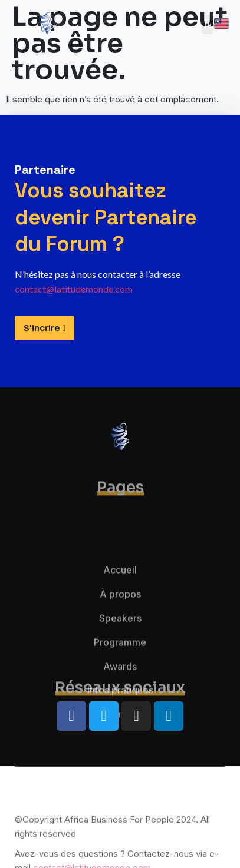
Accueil (120, 598)
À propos (120, 622)
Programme (120, 671)
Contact (120, 743)
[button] (207, 24)
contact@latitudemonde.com (74, 289)
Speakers (120, 647)
